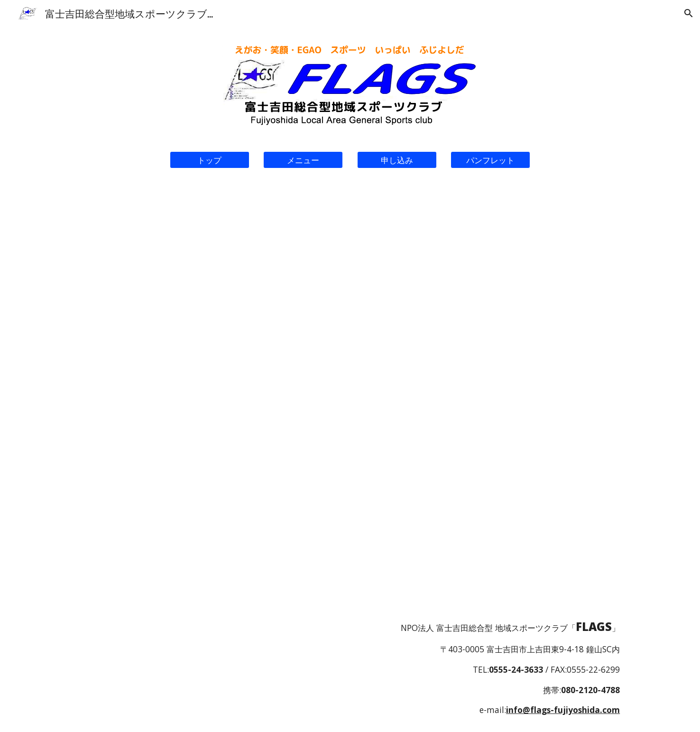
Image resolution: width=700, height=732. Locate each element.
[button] (689, 13)
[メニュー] (303, 160)
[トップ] (210, 160)
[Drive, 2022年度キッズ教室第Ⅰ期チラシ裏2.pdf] (490, 377)
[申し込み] (397, 160)
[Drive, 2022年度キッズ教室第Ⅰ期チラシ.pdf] (210, 378)
